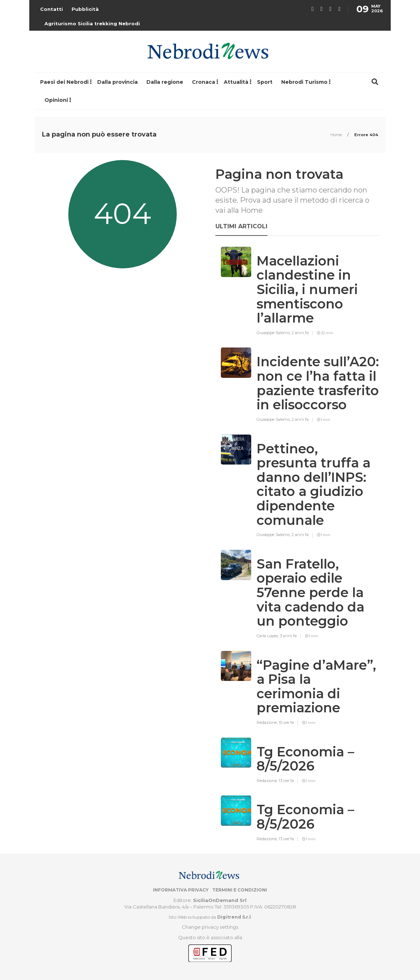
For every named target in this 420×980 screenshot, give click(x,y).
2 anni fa (300, 333)
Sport (265, 82)
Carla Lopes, (268, 636)
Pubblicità (85, 9)
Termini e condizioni (240, 890)
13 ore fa (286, 781)
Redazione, (268, 722)
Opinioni (56, 100)
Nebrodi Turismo (304, 82)
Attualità (236, 82)
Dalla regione (165, 82)
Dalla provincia (117, 82)
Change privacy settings (210, 927)
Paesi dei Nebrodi (64, 82)
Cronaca (203, 82)
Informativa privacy (181, 890)
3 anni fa (288, 636)
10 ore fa (286, 722)
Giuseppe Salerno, (274, 333)
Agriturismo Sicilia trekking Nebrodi (92, 23)
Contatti (52, 9)
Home (337, 135)
